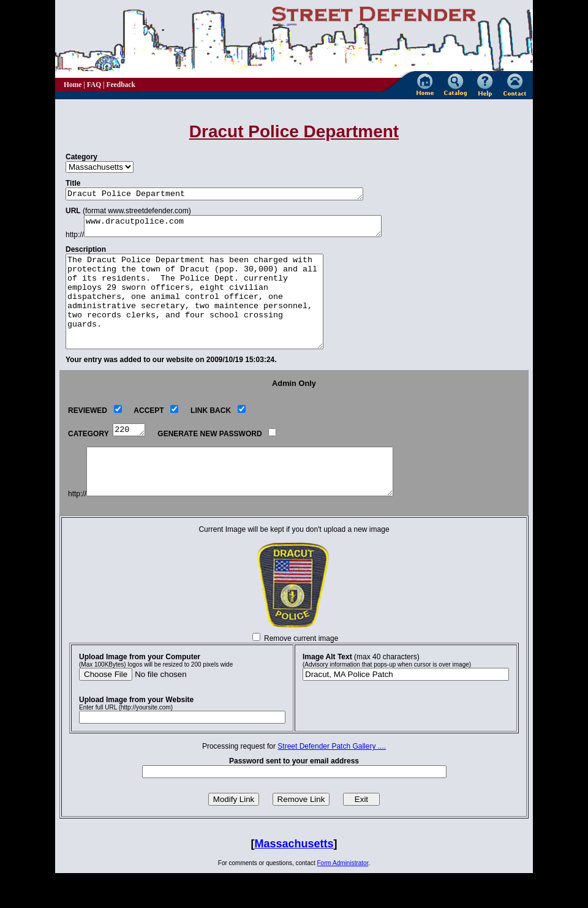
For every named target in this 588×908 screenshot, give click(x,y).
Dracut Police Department (233, 195)
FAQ (94, 85)
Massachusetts (294, 879)
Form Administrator (343, 898)
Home (73, 85)
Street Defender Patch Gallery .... (332, 781)
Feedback (120, 85)
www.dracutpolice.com (251, 230)
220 (130, 455)
